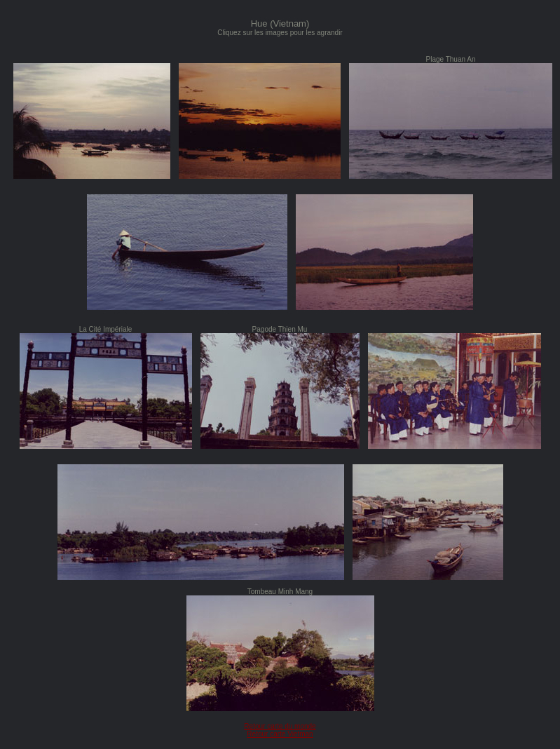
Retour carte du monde (280, 726)
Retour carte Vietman (280, 734)
